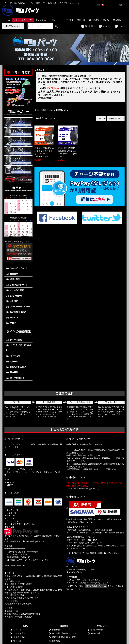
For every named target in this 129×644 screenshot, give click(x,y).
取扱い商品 (41, 20)
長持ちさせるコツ (16, 367)
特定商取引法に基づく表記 (64, 637)
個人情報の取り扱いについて (65, 633)
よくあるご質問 (15, 290)
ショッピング (19, 630)
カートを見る (19, 633)
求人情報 (117, 20)
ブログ (11, 323)
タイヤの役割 (14, 340)
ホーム (7, 20)
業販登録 (81, 20)
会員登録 (12, 274)
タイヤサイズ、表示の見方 (19, 348)
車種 (44, 110)
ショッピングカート (17, 268)
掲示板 (106, 20)
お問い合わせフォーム (96, 586)
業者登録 (17, 641)
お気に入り (105, 26)
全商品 (37, 110)
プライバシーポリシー (18, 307)
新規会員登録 (88, 26)
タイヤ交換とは (15, 378)
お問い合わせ (56, 20)
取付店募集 (94, 20)
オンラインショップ (23, 20)
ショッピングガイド (17, 285)
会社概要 (69, 20)
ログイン (120, 26)
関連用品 (12, 372)
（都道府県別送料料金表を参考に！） (83, 489)
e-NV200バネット (62, 110)
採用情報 (56, 641)
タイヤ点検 (13, 356)
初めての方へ (97, 633)
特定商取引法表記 (16, 312)
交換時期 (12, 361)
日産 (50, 110)
